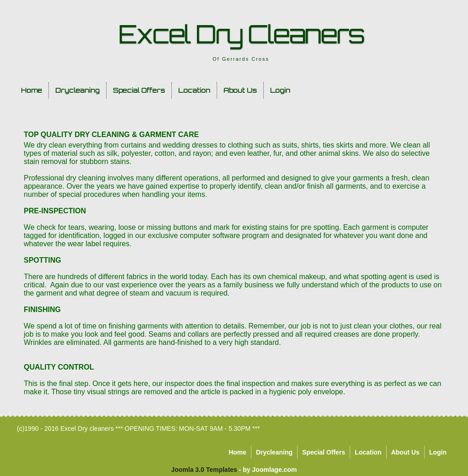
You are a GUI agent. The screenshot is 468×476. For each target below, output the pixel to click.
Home (32, 90)
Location (194, 90)
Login (280, 90)
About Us (240, 90)
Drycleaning (77, 90)
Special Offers (139, 90)
